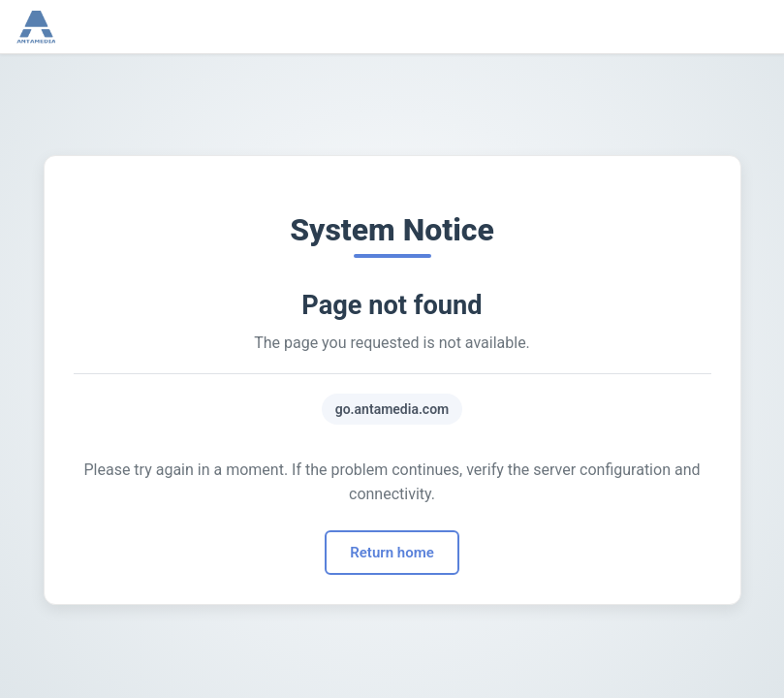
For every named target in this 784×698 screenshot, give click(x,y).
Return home (392, 553)
